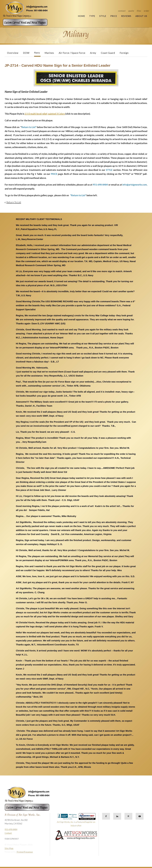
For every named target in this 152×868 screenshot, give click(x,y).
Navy (37, 53)
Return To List (14, 202)
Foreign (124, 53)
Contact (122, 11)
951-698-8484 (11, 829)
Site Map (9, 848)
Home (81, 16)
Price (114, 16)
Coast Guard (108, 53)
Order (147, 11)
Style (103, 16)
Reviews (126, 16)
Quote (131, 11)
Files (139, 11)
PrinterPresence (25, 852)
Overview (13, 53)
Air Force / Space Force (72, 53)
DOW (26, 53)
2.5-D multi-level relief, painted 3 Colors (45, 114)
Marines (49, 53)
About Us (141, 16)
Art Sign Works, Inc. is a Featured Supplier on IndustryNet (76, 821)
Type (92, 16)
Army (93, 53)
